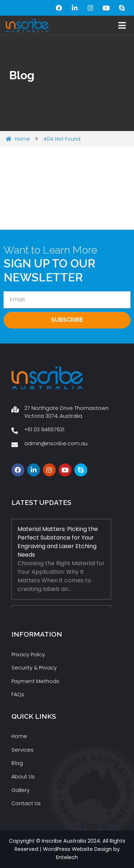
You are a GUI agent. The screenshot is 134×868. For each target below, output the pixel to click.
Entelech (67, 857)
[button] (122, 26)
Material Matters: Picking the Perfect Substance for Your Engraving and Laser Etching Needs (58, 542)
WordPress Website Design (77, 849)
